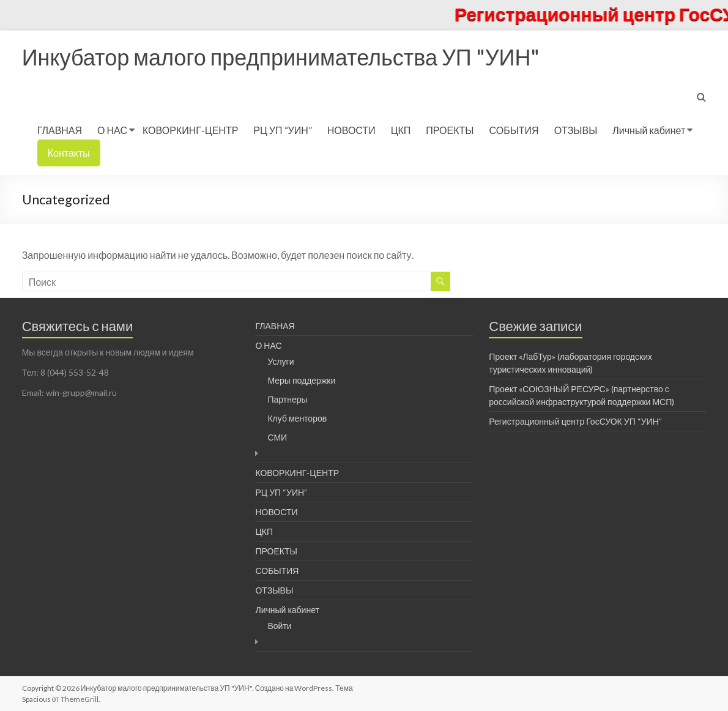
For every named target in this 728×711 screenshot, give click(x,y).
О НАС (112, 130)
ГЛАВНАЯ (60, 130)
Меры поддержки (301, 380)
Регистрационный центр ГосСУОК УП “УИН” (575, 421)
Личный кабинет (649, 130)
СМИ (277, 437)
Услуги (280, 361)
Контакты (69, 153)
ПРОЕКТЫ (450, 130)
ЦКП (401, 130)
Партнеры (287, 399)
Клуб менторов (297, 418)
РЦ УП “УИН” (282, 130)
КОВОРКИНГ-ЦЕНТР (190, 130)
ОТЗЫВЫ (576, 130)
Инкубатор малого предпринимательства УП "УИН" (281, 57)
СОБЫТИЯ (514, 130)
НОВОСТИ (351, 130)
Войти (279, 626)
